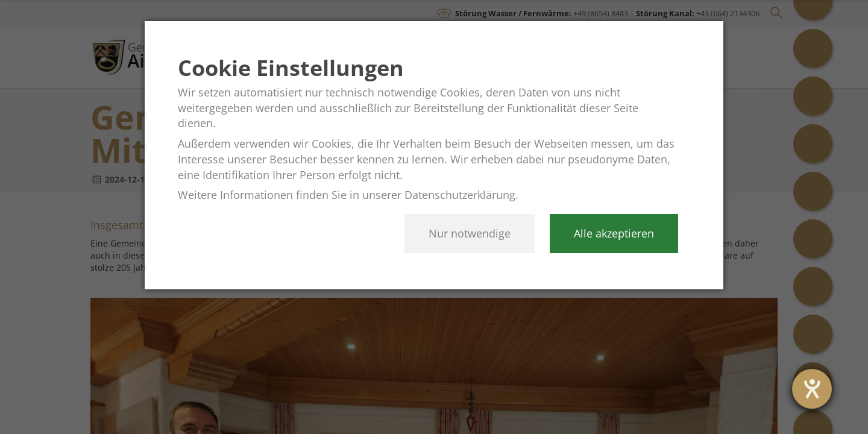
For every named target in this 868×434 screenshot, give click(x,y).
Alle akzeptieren (614, 233)
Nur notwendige (470, 233)
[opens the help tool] (812, 389)
